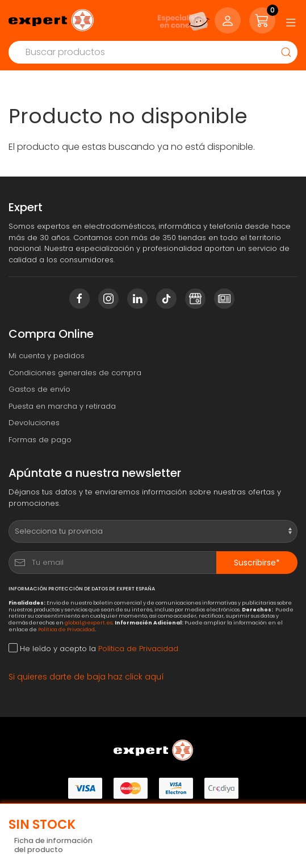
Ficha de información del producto (53, 846)
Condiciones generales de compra (75, 373)
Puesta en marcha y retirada (62, 406)
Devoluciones (34, 423)
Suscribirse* (257, 563)
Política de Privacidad (66, 629)
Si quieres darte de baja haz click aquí (86, 677)
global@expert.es (89, 622)
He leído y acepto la (93, 649)
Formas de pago (40, 440)
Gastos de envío (39, 389)
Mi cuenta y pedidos (47, 356)
